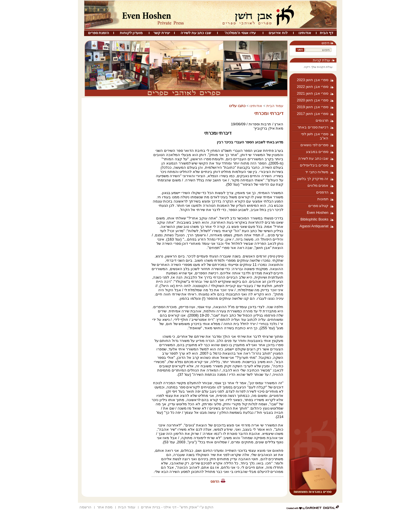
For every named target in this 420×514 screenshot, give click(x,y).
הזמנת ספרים (99, 33)
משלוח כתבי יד (317, 172)
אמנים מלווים (318, 185)
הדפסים (322, 192)
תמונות (323, 199)
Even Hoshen (318, 213)
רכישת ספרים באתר (313, 127)
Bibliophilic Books (315, 219)
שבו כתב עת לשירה (196, 33)
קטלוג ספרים (318, 206)
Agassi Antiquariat (314, 226)
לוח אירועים (278, 33)
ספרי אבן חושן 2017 (313, 114)
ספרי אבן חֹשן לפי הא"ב (315, 136)
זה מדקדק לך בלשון (313, 179)
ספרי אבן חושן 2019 (313, 107)
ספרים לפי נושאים (314, 145)
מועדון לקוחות (131, 33)
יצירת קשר (162, 33)
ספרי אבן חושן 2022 (313, 87)
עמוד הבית (275, 106)
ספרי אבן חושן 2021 (313, 93)
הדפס (215, 481)
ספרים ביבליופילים (314, 165)
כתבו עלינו (237, 106)
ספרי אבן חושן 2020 (313, 100)
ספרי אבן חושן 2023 (313, 80)
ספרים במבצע (317, 152)
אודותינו (305, 33)
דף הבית (327, 33)
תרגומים (322, 120)
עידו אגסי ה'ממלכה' (240, 33)
